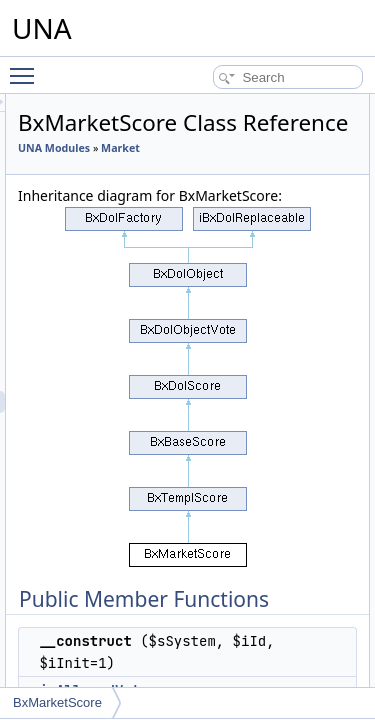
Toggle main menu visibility (27, 67)
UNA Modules (167, 176)
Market (150, 198)
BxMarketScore (57, 702)
